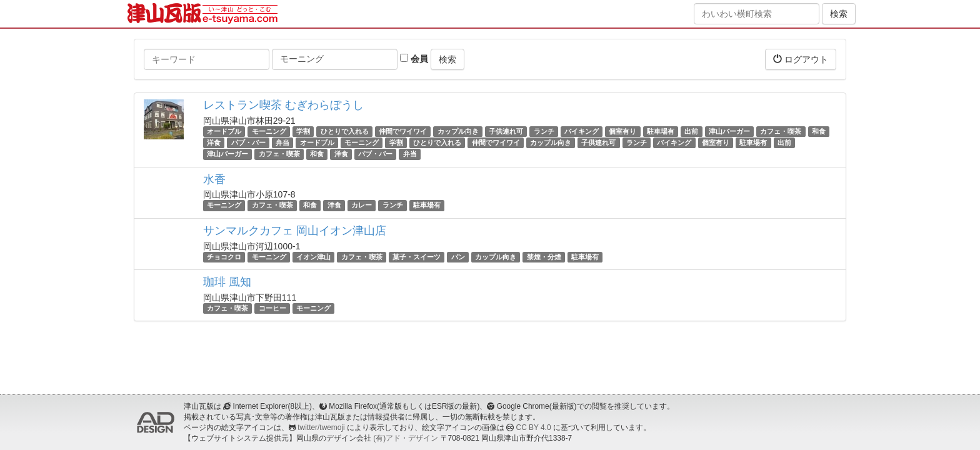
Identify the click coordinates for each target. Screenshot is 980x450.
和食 (819, 131)
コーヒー (272, 308)
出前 (691, 131)
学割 (303, 131)
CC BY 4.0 (534, 427)
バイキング (582, 131)
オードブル (224, 131)
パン (458, 257)
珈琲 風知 (227, 282)
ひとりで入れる (345, 131)
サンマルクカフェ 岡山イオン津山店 (295, 231)
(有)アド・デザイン (406, 438)
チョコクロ (224, 257)
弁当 (282, 142)
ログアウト (801, 59)
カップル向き (458, 131)
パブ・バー (248, 142)
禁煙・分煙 (544, 257)
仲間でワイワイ (403, 131)
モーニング (269, 131)
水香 (214, 179)
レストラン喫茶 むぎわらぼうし (283, 105)
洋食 (214, 142)
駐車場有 (661, 131)
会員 (414, 59)
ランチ (544, 131)
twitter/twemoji (321, 427)
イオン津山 (313, 257)
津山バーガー (729, 131)
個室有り (622, 131)
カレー (362, 206)
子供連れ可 (506, 131)
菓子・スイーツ (417, 257)
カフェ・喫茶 (781, 131)
